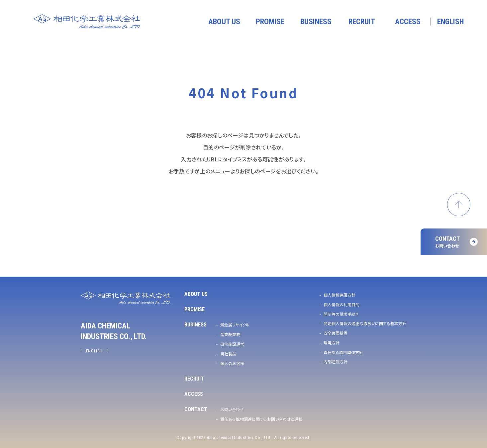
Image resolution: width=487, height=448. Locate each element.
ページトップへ (459, 205)
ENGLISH (95, 351)
